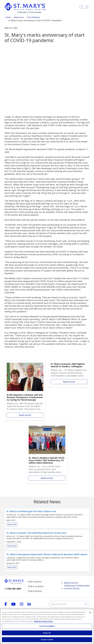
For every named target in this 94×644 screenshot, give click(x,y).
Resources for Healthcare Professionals (77, 584)
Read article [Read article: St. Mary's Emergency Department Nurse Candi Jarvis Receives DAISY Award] (47, 561)
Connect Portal (72, 588)
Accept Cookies (47, 640)
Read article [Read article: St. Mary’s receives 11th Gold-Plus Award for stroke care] (47, 540)
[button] (87, 6)
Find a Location (36, 586)
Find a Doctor (35, 582)
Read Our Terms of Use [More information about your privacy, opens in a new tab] (43, 621)
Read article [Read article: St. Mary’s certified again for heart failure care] (47, 518)
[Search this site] (69, 604)
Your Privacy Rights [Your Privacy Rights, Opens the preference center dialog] (47, 626)
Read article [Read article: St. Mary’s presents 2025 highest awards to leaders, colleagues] (69, 374)
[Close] (90, 612)
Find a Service (35, 591)
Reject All (47, 633)
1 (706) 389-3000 (13, 589)
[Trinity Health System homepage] (25, 12)
